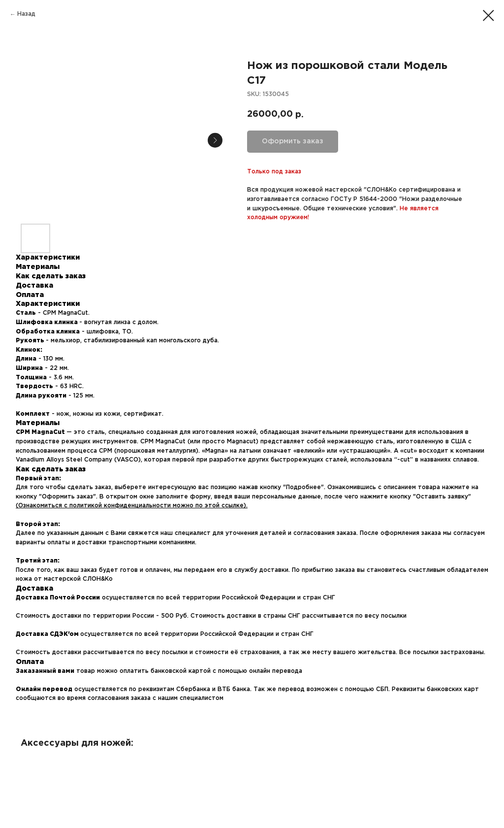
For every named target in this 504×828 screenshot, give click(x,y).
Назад (26, 14)
